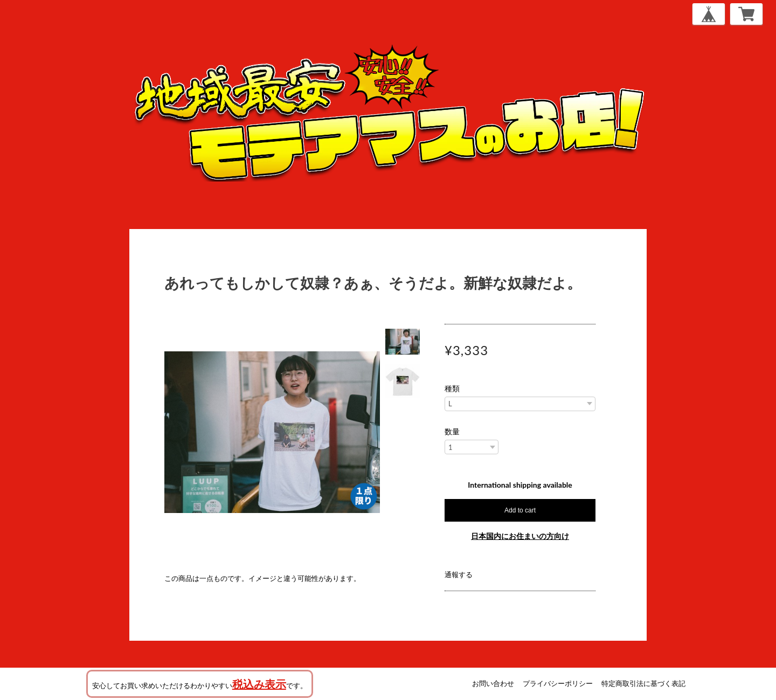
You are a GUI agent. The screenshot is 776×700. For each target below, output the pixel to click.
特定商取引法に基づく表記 (643, 683)
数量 (452, 432)
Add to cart (520, 510)
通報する (459, 574)
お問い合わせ (493, 683)
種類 (452, 389)
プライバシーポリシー (558, 683)
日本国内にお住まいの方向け (520, 536)
